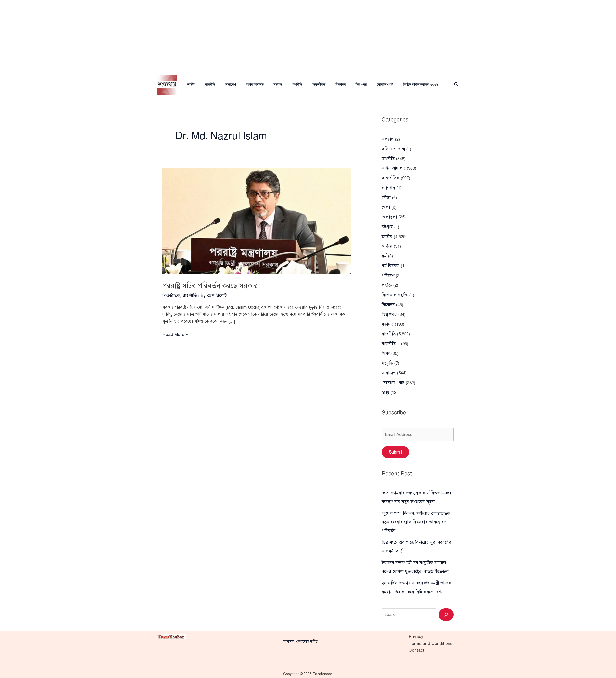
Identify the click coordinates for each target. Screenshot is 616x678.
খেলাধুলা (389, 216)
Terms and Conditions (430, 638)
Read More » (175, 334)
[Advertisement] (308, 35)
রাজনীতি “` (391, 341)
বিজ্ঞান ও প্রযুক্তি (394, 293)
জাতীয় (387, 245)
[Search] (446, 610)
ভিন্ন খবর (340, 85)
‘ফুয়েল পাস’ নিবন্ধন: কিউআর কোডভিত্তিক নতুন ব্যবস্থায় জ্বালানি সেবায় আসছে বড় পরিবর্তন (415, 518)
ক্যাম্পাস (388, 187)
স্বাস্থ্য (385, 389)
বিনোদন (321, 85)
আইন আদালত (244, 85)
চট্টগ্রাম (387, 226)
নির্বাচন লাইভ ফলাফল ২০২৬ (395, 85)
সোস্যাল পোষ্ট (362, 85)
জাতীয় (186, 85)
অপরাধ (387, 139)
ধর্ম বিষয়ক (390, 264)
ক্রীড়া (386, 197)
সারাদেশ (222, 85)
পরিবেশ (388, 274)
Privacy (416, 632)
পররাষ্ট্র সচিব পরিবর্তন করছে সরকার (217, 285)
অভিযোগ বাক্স (393, 149)
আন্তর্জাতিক (302, 85)
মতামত (265, 85)
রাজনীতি (203, 85)
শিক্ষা (386, 351)
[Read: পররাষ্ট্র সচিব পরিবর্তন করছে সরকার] (257, 221)
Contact (417, 645)
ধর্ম (384, 255)
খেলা (386, 207)
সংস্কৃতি (387, 360)
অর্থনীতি (282, 85)
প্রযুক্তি (387, 283)
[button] (456, 85)
